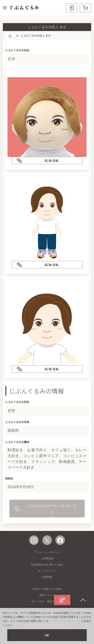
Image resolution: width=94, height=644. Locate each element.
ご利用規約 (47, 558)
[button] (5, 8)
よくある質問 (47, 613)
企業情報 (47, 577)
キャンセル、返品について (47, 601)
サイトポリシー (47, 571)
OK (47, 635)
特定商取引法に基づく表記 (47, 565)
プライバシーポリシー (47, 552)
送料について (47, 595)
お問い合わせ (47, 620)
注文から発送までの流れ (47, 589)
